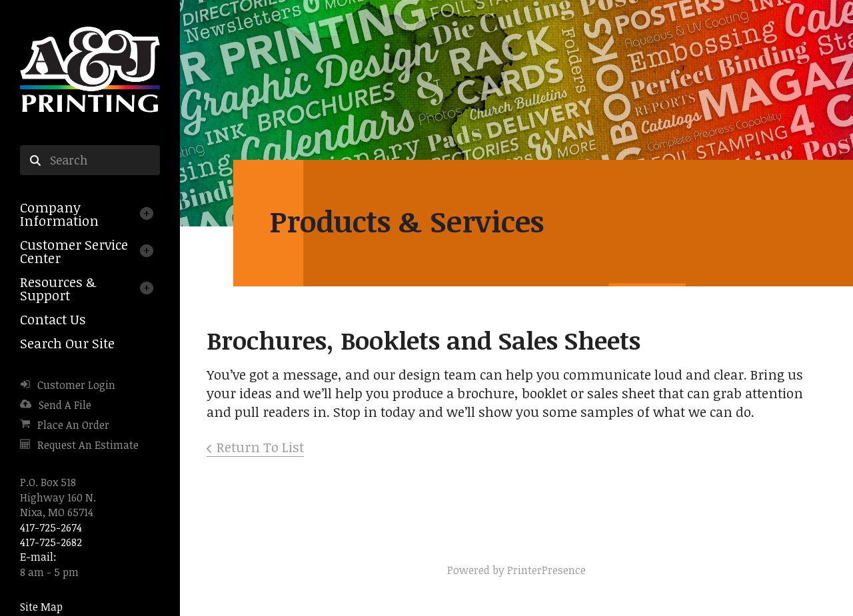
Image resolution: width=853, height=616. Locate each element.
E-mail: (38, 557)
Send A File (65, 405)
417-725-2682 (51, 542)
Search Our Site (67, 343)
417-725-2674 (51, 527)
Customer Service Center (74, 251)
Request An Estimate (88, 445)
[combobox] (90, 160)
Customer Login (76, 385)
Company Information (59, 214)
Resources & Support (58, 288)
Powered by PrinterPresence (516, 570)
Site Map (41, 607)
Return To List (260, 447)
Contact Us (53, 319)
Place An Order (73, 425)
